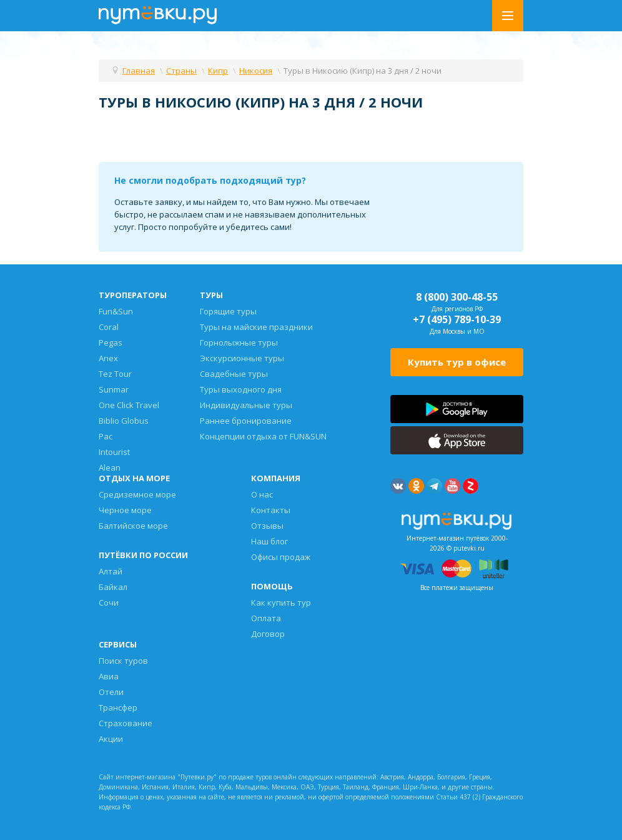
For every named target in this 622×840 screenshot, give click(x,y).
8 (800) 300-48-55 (457, 297)
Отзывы (267, 526)
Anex (108, 358)
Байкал (113, 587)
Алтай (111, 571)
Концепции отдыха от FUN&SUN (263, 436)
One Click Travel (129, 405)
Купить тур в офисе (457, 362)
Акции (111, 739)
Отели (111, 692)
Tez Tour (115, 374)
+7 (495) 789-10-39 (457, 319)
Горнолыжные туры (239, 342)
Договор (268, 634)
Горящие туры (228, 311)
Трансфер (118, 707)
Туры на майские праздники (256, 327)
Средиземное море (137, 494)
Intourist (114, 452)
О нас (262, 494)
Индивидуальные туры (246, 405)
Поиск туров (123, 661)
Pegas (111, 342)
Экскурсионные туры (242, 358)
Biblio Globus (124, 421)
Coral (109, 327)
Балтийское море (133, 526)
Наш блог (269, 541)
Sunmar (114, 389)
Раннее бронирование (246, 421)
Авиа (109, 676)
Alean (110, 467)
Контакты (271, 510)
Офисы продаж (281, 557)
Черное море (125, 510)
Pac (106, 436)
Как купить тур (281, 602)
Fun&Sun (116, 311)
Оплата (266, 618)
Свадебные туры (234, 374)
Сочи (109, 602)
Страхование (126, 723)
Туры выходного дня (241, 389)
